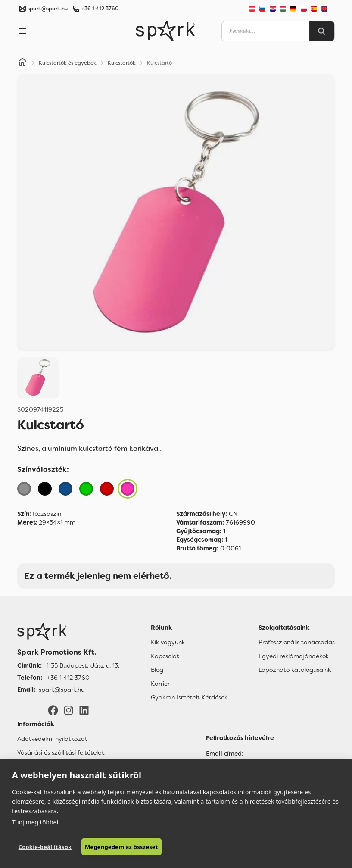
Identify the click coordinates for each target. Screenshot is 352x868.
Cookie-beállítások (45, 847)
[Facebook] (53, 710)
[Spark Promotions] (165, 31)
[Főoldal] (68, 632)
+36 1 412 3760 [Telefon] (68, 678)
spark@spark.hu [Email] (62, 690)
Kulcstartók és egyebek (68, 63)
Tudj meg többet (36, 822)
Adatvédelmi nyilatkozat (52, 739)
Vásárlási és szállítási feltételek (61, 752)
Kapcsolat (165, 656)
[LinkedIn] (84, 710)
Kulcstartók (122, 63)
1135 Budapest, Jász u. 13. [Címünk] (83, 665)
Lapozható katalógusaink (295, 670)
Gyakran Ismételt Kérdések (189, 697)
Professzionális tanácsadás (297, 642)
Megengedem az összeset (121, 847)
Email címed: (225, 753)
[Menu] (22, 31)
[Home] (22, 63)
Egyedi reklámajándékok (294, 656)
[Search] (322, 31)
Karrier (160, 684)
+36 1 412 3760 (100, 9)
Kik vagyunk (168, 642)
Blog (157, 670)
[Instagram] (69, 710)
